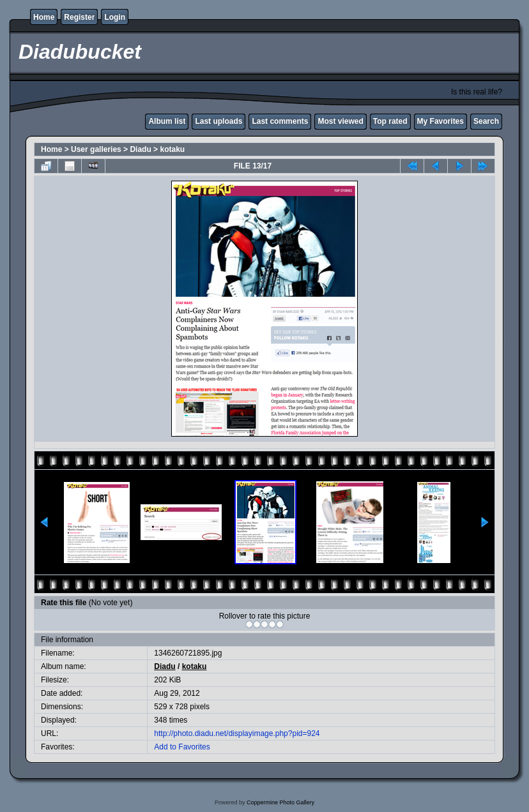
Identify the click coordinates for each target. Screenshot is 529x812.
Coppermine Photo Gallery (280, 802)
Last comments (280, 121)
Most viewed (340, 121)
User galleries (96, 149)
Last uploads (218, 121)
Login (115, 17)
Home (44, 17)
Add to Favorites (182, 747)
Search (486, 121)
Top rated (390, 121)
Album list (167, 121)
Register (79, 17)
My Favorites (441, 121)
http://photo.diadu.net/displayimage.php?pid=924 (237, 733)
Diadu (140, 149)
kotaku (172, 149)
